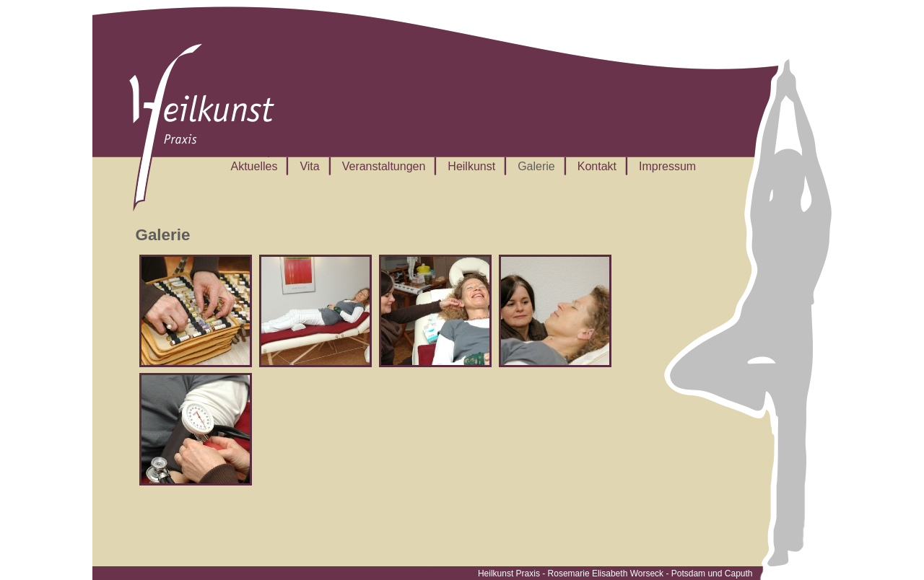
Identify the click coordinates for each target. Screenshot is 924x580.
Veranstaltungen (384, 166)
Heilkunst (471, 166)
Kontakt (597, 166)
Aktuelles (254, 166)
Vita (309, 166)
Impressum (667, 166)
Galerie (536, 166)
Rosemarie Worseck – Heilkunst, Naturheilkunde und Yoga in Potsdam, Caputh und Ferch (201, 128)
